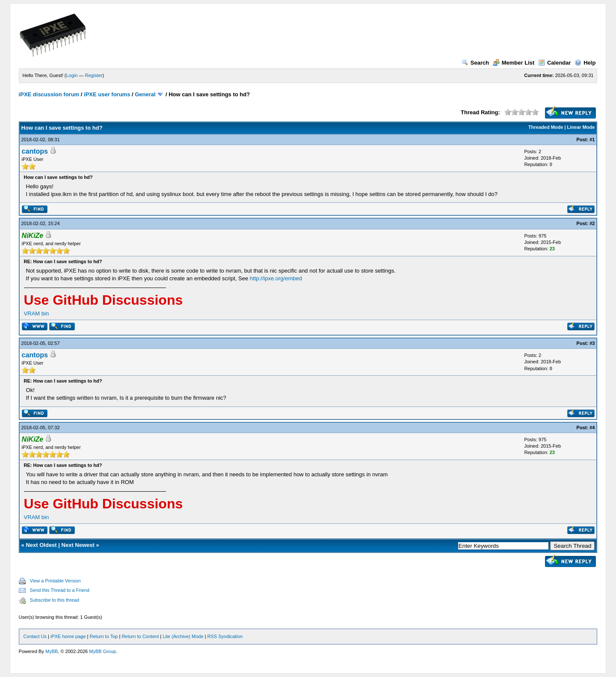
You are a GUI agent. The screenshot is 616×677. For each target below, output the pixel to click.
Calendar (555, 63)
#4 (592, 428)
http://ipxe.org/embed (276, 278)
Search (475, 63)
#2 (592, 223)
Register (94, 75)
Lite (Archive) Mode (183, 636)
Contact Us (35, 636)
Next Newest (78, 545)
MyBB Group (102, 651)
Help (585, 63)
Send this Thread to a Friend (60, 590)
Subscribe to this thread (55, 600)
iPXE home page (68, 636)
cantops (35, 151)
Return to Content (140, 636)
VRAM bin (37, 313)
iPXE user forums (107, 94)
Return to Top (104, 636)
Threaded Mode (546, 127)
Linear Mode (581, 127)
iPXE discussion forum (49, 94)
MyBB (52, 651)
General (145, 94)
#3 (592, 343)
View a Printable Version (55, 581)
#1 (592, 140)
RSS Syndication (225, 636)
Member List (514, 63)
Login (72, 75)
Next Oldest (41, 545)
